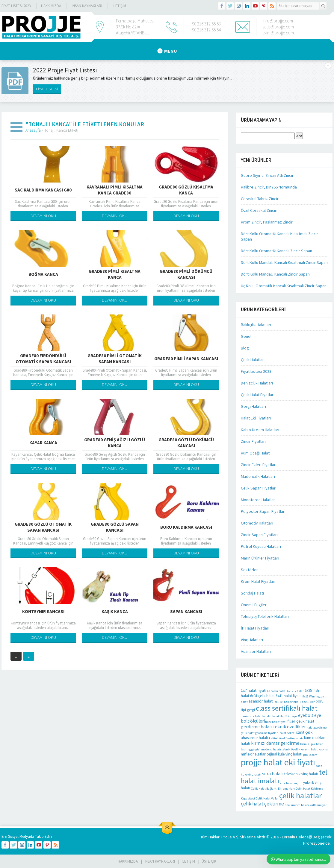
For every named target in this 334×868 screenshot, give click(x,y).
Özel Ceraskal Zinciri (259, 210)
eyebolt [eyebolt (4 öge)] (306, 715)
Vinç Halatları (252, 640)
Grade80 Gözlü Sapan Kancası (115, 527)
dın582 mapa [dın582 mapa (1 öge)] (289, 716)
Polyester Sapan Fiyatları (263, 511)
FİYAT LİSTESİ (47, 89)
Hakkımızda (51, 6)
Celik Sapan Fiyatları (259, 488)
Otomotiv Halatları (257, 523)
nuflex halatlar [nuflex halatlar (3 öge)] (253, 754)
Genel (246, 336)
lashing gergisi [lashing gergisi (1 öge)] (251, 749)
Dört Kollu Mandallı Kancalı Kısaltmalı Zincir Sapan (284, 262)
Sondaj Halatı (252, 593)
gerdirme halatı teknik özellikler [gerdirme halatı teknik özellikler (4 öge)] (273, 727)
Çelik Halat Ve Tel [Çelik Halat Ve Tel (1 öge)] (267, 798)
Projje (227, 837)
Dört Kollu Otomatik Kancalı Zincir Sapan (276, 251)
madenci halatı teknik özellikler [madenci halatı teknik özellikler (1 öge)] (283, 749)
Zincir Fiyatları (253, 441)
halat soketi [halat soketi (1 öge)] (287, 733)
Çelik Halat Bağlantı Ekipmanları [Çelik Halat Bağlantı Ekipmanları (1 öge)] (273, 789)
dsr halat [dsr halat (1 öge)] (273, 716)
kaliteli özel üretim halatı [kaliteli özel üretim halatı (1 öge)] (286, 738)
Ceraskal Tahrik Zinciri (260, 199)
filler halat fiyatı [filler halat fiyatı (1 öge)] (276, 722)
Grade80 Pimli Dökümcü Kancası (186, 274)
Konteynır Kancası (43, 611)
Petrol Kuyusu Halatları (261, 546)
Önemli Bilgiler (254, 605)
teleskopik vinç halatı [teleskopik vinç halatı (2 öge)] (301, 774)
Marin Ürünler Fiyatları (260, 558)
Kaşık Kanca (115, 611)
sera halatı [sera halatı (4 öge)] (273, 774)
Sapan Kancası (186, 611)
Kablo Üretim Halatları (260, 430)
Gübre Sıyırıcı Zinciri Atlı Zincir (267, 175)
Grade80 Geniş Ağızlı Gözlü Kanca (115, 443)
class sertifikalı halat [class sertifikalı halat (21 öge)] (287, 708)
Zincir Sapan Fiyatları (259, 535)
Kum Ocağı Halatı (256, 453)
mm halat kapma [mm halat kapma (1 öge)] (316, 749)
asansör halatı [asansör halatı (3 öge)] (261, 701)
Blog (245, 348)
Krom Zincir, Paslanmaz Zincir (267, 222)
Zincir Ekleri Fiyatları (259, 465)
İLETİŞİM (119, 6)
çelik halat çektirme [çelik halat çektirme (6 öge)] (262, 804)
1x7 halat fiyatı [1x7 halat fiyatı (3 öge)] (254, 690)
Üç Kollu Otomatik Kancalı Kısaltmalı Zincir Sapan (284, 286)
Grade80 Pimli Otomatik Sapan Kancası (115, 359)
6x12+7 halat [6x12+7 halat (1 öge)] (296, 691)
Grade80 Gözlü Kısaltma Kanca (186, 190)
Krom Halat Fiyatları (258, 581)
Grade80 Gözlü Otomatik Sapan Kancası (43, 527)
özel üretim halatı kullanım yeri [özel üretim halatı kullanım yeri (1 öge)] (306, 805)
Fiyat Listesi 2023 (16, 6)
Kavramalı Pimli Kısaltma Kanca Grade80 (115, 190)
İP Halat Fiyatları (255, 628)
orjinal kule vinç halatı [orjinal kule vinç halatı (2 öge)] (284, 754)
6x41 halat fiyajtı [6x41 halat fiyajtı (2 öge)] (289, 696)
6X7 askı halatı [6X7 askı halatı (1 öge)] (277, 691)
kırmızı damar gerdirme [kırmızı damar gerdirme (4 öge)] (275, 743)
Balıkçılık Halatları (256, 325)
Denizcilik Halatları (257, 383)
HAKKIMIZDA (128, 861)
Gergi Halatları (253, 406)
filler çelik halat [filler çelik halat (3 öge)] (301, 721)
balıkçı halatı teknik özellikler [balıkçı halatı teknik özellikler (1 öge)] (295, 702)
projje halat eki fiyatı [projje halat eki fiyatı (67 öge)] (278, 762)
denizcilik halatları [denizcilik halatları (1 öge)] (254, 716)
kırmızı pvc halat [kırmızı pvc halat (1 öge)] (312, 744)
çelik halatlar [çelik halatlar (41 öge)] (300, 795)
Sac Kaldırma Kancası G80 (43, 190)
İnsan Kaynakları (87, 6)
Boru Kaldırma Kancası (186, 527)
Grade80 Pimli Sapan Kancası (186, 359)
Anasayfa (33, 130)
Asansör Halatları (256, 651)
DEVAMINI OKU (43, 216)
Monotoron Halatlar (258, 500)
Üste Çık (209, 861)
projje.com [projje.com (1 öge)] (310, 755)
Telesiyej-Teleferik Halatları (265, 616)
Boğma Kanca (43, 274)
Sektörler (249, 570)
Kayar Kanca (43, 443)
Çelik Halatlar (252, 360)
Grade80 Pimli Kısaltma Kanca (115, 274)
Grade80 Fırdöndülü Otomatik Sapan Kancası (43, 359)
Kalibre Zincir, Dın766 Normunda (269, 187)
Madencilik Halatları (258, 476)
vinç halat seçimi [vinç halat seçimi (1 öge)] (291, 783)
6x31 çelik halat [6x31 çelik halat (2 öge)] (262, 696)
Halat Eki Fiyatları (256, 418)
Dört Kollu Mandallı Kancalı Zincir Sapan (275, 274)
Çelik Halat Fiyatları (258, 395)
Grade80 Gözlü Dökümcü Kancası (186, 443)
